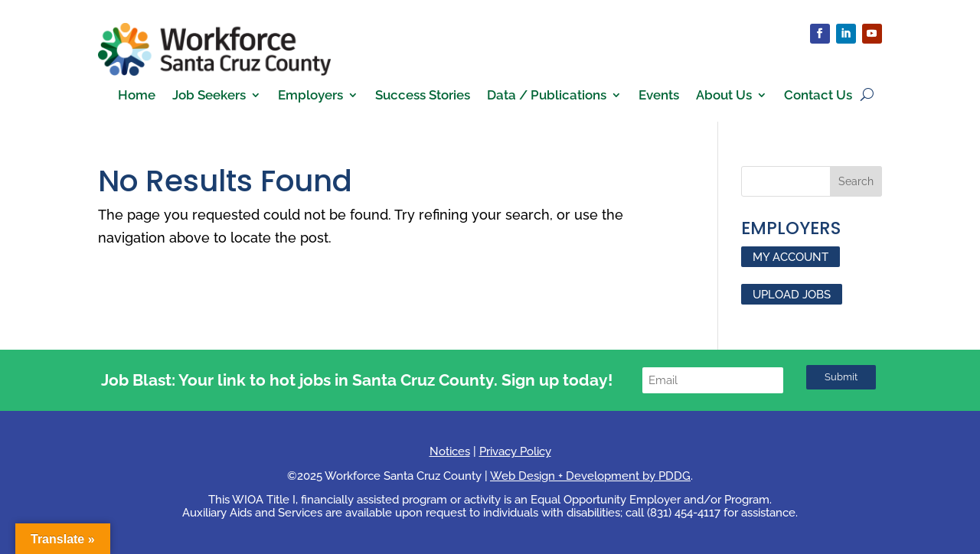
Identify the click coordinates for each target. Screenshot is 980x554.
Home (137, 96)
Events (659, 96)
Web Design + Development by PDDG (590, 476)
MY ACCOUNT (791, 257)
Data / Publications (547, 96)
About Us (724, 96)
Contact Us (818, 96)
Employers (310, 96)
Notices (450, 451)
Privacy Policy (515, 451)
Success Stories (423, 96)
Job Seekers (209, 96)
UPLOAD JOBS (792, 294)
